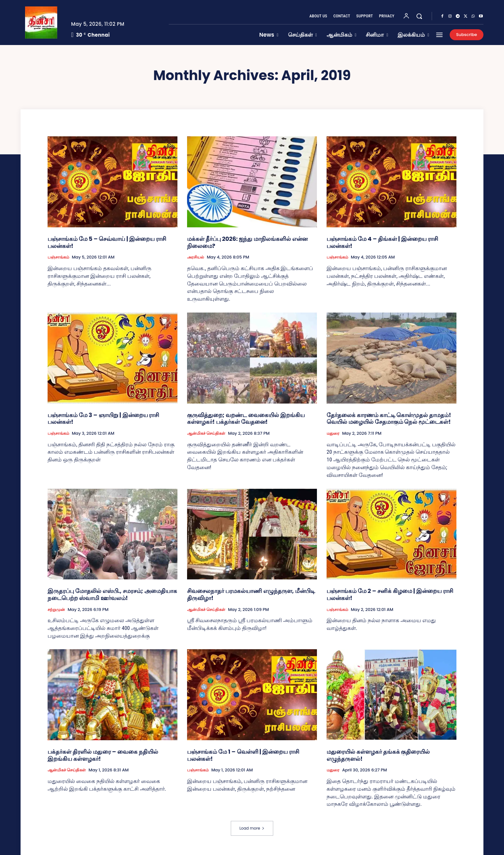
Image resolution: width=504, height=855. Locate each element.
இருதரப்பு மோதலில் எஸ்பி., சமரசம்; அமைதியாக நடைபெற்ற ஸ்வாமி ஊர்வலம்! (112, 594)
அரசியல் (196, 257)
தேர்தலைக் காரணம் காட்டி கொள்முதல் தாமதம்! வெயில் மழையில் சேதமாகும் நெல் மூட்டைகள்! (389, 418)
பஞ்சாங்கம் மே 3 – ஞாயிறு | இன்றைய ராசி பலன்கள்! (103, 418)
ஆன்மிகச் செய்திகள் (206, 433)
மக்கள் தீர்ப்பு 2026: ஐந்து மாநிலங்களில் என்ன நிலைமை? (247, 242)
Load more (252, 828)
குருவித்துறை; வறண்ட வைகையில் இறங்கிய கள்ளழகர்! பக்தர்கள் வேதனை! (246, 418)
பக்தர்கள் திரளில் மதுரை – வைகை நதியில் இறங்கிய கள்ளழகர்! (103, 755)
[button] (419, 16)
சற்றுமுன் (56, 610)
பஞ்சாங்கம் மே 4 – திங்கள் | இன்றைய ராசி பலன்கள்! (382, 242)
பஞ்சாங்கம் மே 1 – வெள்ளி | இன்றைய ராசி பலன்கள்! (243, 755)
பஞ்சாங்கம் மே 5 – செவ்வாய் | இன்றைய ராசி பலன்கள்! (107, 242)
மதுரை (333, 433)
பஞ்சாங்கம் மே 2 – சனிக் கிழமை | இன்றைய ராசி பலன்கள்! (390, 594)
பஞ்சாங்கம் (58, 257)
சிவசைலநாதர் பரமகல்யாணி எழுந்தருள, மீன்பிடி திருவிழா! (251, 594)
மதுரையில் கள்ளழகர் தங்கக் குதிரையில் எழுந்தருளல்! (378, 755)
